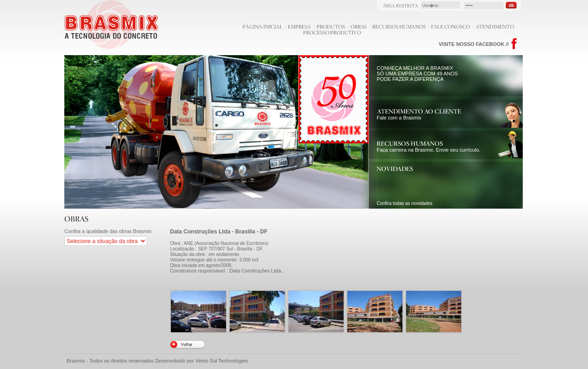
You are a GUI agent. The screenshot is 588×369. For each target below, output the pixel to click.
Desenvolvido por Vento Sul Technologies (201, 361)
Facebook (514, 44)
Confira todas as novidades (404, 203)
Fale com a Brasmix (419, 115)
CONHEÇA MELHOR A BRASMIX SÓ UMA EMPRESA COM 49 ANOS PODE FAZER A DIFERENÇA (417, 74)
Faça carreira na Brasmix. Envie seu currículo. (429, 147)
